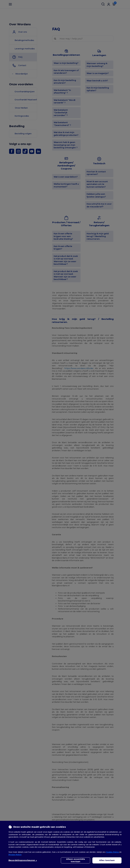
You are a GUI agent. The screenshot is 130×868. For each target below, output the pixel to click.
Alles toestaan (107, 860)
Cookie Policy (112, 852)
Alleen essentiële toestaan (76, 860)
